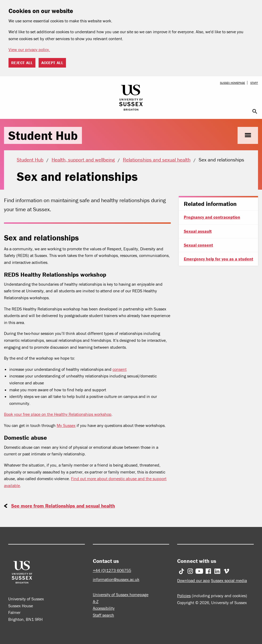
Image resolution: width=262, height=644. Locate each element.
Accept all (52, 63)
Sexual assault (198, 231)
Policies (184, 596)
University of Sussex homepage (121, 595)
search (255, 111)
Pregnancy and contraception (212, 217)
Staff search (103, 615)
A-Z (96, 601)
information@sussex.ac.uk (116, 579)
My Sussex (66, 425)
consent (120, 369)
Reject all (22, 63)
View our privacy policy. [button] (29, 49)
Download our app (194, 580)
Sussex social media (229, 580)
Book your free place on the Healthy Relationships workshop (58, 414)
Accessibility (104, 608)
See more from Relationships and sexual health (63, 506)
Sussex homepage (232, 83)
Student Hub (43, 135)
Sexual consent (198, 245)
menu (248, 135)
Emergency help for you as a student (219, 259)
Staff (254, 83)
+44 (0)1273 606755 (112, 570)
